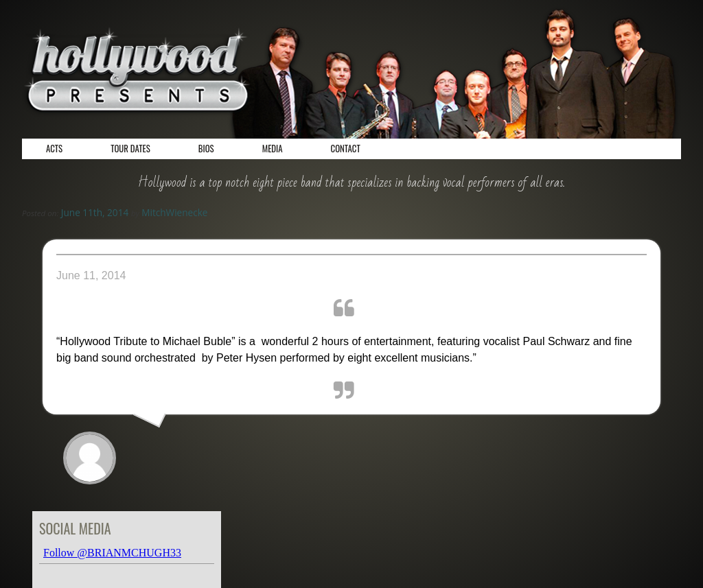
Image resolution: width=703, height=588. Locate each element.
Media (273, 149)
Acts (54, 149)
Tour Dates (130, 149)
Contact (346, 149)
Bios (206, 149)
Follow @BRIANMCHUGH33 (112, 553)
